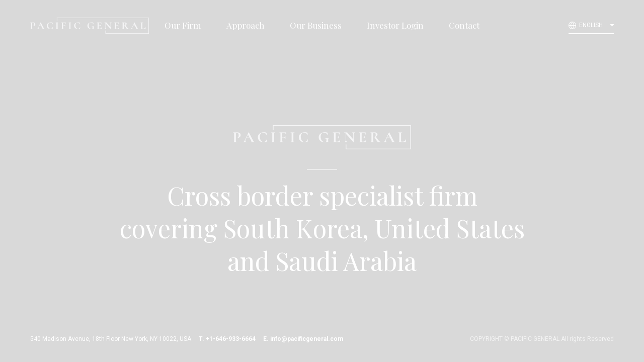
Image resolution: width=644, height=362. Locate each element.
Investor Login (395, 25)
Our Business (316, 25)
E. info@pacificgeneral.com (303, 339)
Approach (246, 25)
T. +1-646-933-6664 (227, 339)
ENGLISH (591, 25)
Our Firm (183, 25)
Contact (464, 25)
